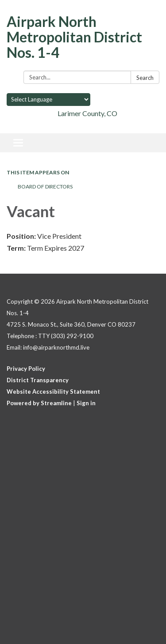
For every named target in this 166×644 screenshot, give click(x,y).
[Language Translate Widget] (48, 100)
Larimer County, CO (87, 113)
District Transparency (38, 380)
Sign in (86, 403)
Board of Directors (45, 186)
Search (145, 78)
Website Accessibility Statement (53, 392)
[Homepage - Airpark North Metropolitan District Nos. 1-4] (83, 37)
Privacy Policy (26, 369)
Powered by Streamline (39, 403)
